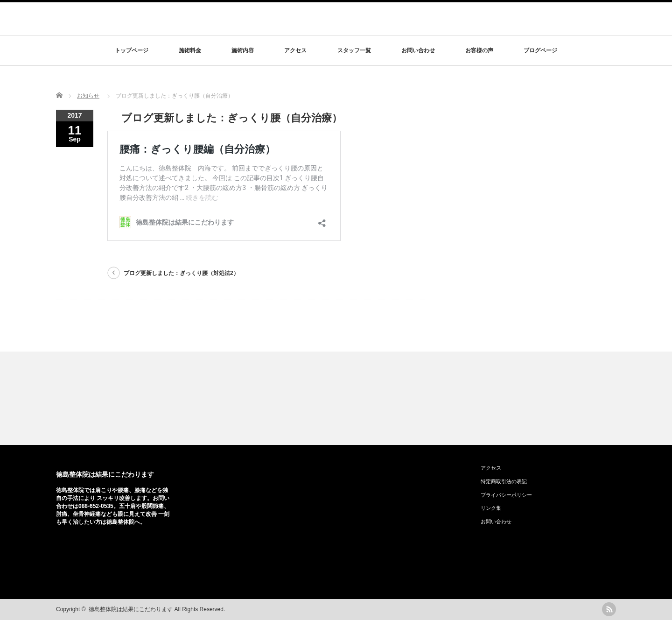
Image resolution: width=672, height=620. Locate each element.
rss (609, 609)
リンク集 (491, 508)
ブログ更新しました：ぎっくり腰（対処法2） (181, 273)
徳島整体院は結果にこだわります (105, 474)
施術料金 (190, 50)
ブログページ (540, 50)
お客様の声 (479, 50)
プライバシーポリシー (506, 495)
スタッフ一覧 (354, 50)
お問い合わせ (418, 50)
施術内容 (243, 50)
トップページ (132, 50)
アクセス (295, 50)
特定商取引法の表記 (504, 481)
